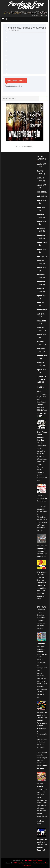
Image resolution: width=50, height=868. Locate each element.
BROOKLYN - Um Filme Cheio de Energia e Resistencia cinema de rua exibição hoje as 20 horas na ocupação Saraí (42, 585)
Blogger (29, 146)
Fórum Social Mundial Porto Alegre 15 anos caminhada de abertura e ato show (42, 760)
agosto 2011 (42, 370)
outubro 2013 (42, 242)
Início (39, 391)
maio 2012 (41, 310)
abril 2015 (41, 196)
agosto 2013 (42, 249)
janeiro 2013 (42, 268)
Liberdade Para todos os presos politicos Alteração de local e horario (42, 652)
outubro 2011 (42, 356)
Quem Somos (42, 394)
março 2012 (41, 321)
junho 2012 (41, 303)
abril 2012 (41, 314)
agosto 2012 (42, 296)
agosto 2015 (42, 185)
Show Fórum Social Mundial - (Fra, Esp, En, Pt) (42, 437)
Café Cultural (42, 402)
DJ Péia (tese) (42, 410)
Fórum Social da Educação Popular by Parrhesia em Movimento (42, 551)
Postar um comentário (13, 86)
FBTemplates (19, 863)
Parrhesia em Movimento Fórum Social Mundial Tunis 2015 (42, 845)
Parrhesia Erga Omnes (34, 860)
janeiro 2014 (42, 221)
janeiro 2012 (42, 335)
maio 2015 (41, 192)
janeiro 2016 (42, 164)
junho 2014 (41, 208)
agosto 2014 (42, 201)
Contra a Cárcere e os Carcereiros (42, 498)
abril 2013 (41, 256)
